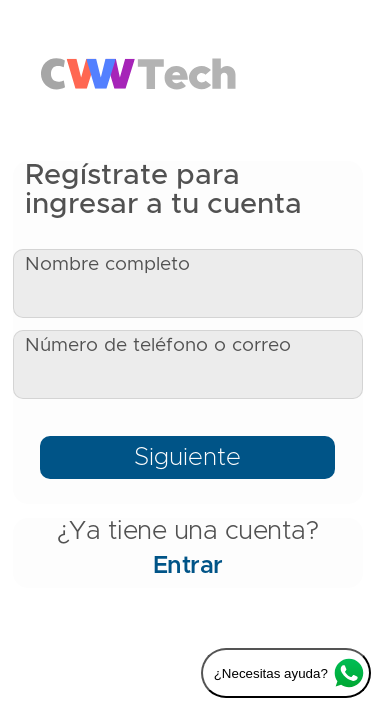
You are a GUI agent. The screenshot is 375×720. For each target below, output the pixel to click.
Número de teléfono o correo (158, 345)
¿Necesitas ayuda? (289, 673)
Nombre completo (107, 264)
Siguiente (187, 457)
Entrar (188, 566)
